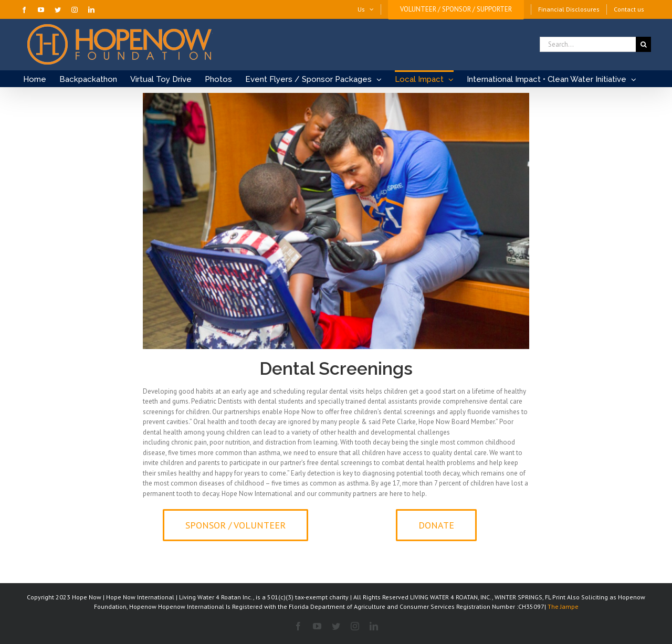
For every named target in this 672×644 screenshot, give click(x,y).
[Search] (643, 44)
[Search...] (588, 44)
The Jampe (563, 606)
